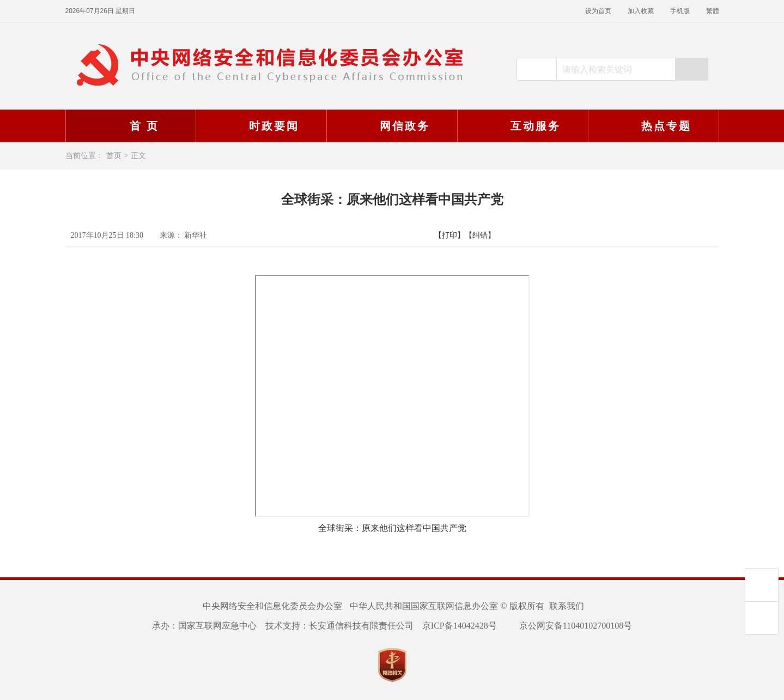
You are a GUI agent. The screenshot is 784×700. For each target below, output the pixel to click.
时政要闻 (260, 126)
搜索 (691, 69)
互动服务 (521, 126)
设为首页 (598, 11)
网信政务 (391, 126)
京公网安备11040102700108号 (569, 626)
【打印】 (449, 235)
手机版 (680, 11)
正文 (138, 156)
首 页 (130, 126)
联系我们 (567, 606)
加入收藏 (641, 11)
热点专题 (652, 126)
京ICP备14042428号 (460, 626)
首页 (114, 156)
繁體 (713, 11)
